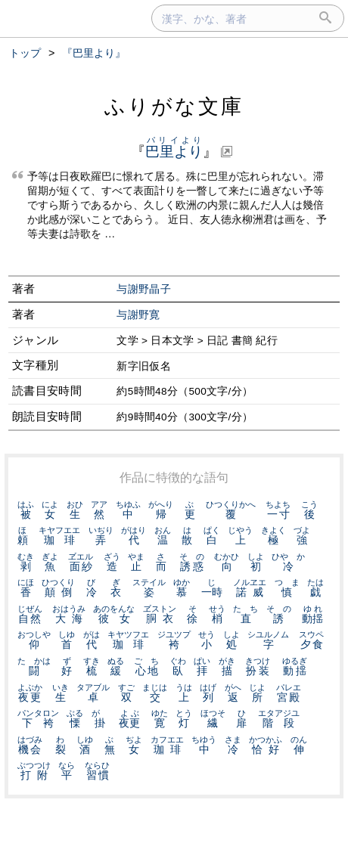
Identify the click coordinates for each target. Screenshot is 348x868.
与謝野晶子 (144, 289)
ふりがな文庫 (174, 106)
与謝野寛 (138, 315)
